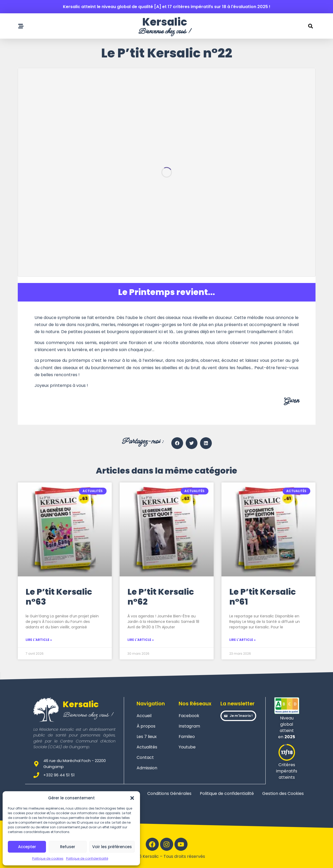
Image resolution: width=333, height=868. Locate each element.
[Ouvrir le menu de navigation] (21, 26)
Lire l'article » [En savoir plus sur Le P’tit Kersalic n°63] (39, 640)
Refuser (68, 847)
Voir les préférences (112, 847)
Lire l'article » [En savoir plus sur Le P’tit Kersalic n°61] (243, 640)
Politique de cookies (48, 858)
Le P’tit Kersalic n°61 (263, 597)
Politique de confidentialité (87, 858)
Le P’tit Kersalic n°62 (161, 597)
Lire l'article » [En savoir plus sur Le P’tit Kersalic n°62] (141, 640)
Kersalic (165, 22)
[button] (132, 798)
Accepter (27, 847)
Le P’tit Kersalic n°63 (59, 597)
